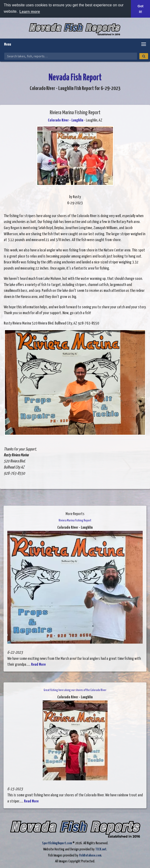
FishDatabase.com (90, 855)
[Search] (144, 56)
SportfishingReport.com (57, 843)
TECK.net (101, 849)
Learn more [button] (30, 12)
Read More (38, 665)
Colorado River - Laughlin (66, 120)
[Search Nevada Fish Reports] (71, 56)
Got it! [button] (140, 9)
